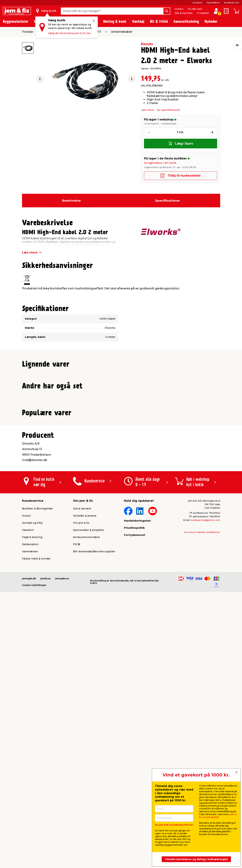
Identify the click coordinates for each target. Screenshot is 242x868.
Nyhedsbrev (213, 3)
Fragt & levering (32, 793)
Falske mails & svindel (36, 815)
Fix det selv (195, 9)
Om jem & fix (81, 779)
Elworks (147, 44)
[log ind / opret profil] (216, 11)
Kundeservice (232, 3)
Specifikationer (168, 201)
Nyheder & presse (85, 772)
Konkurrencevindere (86, 793)
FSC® (77, 800)
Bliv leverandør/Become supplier (94, 807)
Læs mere (147, 110)
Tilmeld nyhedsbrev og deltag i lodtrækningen (196, 859)
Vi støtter (203, 13)
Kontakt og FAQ (32, 779)
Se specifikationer (169, 110)
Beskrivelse (71, 201)
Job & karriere (184, 13)
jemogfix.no (62, 834)
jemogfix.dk (29, 834)
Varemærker (30, 807)
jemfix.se (46, 834)
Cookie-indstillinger (34, 841)
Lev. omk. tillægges (152, 85)
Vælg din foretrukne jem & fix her (69, 33)
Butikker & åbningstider (38, 765)
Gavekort (197, 3)
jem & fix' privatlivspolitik (218, 816)
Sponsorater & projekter (89, 786)
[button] (118, 452)
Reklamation (30, 800)
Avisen (179, 9)
